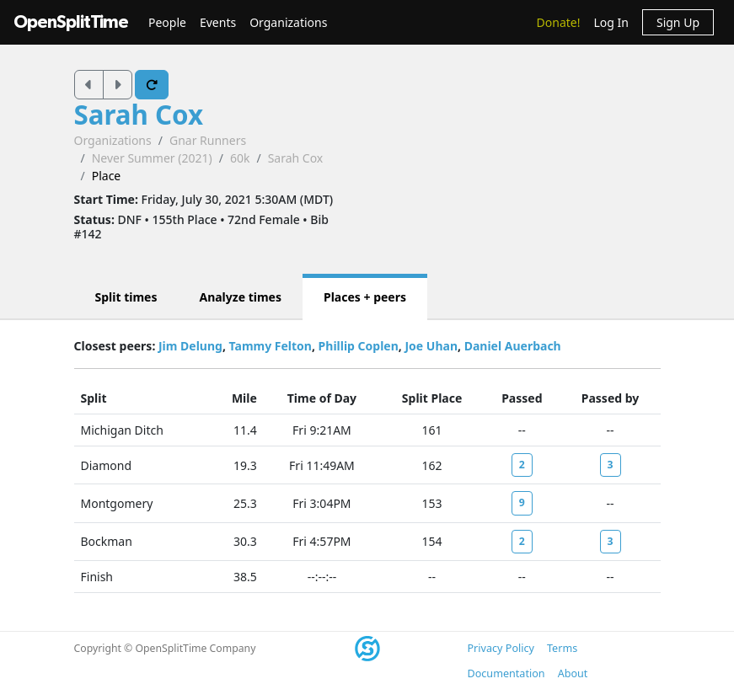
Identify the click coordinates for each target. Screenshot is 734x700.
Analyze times (240, 297)
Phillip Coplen (359, 346)
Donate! (559, 22)
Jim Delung (190, 346)
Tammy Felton (271, 346)
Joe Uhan (431, 346)
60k (240, 158)
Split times (126, 297)
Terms (562, 648)
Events (218, 22)
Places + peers (365, 297)
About (573, 673)
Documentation (506, 673)
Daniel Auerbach (513, 346)
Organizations (288, 22)
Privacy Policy (501, 648)
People (167, 22)
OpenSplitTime (71, 22)
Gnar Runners (208, 140)
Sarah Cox (139, 115)
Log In (611, 22)
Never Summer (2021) (152, 158)
